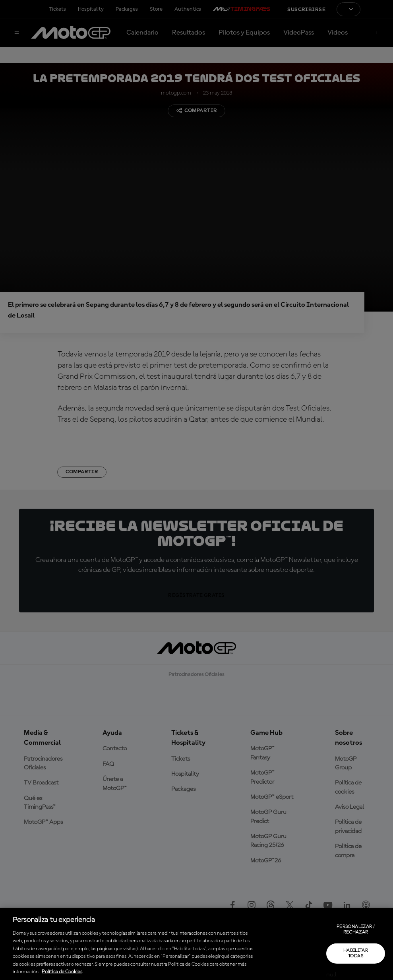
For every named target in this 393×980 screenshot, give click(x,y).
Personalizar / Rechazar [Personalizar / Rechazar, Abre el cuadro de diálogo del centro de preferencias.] (356, 930)
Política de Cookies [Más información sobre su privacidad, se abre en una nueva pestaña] (62, 972)
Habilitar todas (356, 953)
